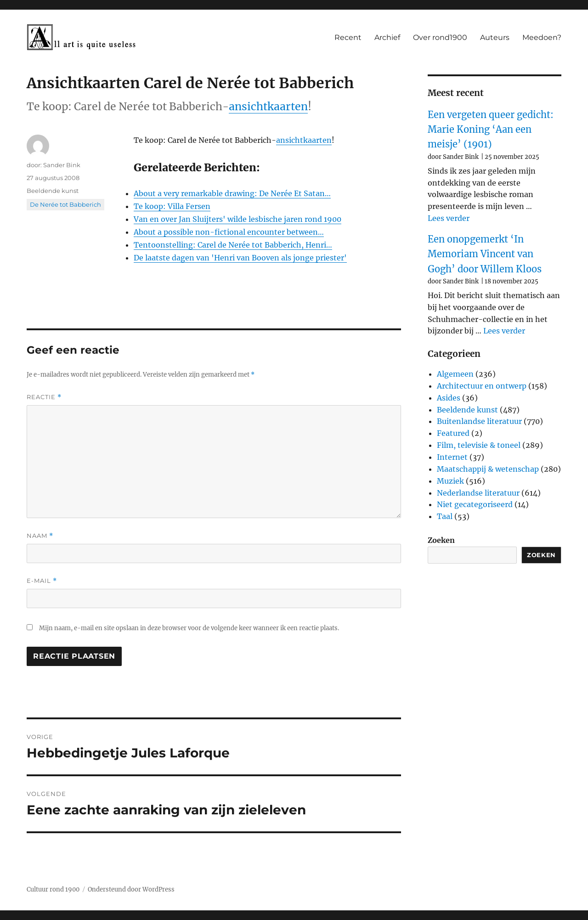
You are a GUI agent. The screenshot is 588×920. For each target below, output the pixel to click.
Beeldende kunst (53, 191)
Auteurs (495, 37)
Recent (348, 37)
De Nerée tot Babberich (65, 204)
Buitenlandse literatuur (479, 421)
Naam (40, 536)
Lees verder (449, 218)
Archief (387, 37)
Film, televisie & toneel (479, 445)
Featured (453, 433)
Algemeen (455, 374)
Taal (445, 516)
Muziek (450, 481)
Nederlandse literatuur (478, 493)
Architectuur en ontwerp (482, 386)
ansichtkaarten (268, 106)
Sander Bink (62, 165)
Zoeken (441, 540)
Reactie (44, 397)
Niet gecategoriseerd (475, 504)
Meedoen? (542, 37)
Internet (452, 457)
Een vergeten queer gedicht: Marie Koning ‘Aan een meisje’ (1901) (491, 130)
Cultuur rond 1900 (53, 889)
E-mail (42, 581)
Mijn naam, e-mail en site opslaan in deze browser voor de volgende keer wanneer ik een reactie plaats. (189, 628)
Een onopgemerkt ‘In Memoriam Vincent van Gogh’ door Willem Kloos (485, 254)
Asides (449, 398)
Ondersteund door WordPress (131, 889)
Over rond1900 (440, 37)
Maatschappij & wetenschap (488, 469)
